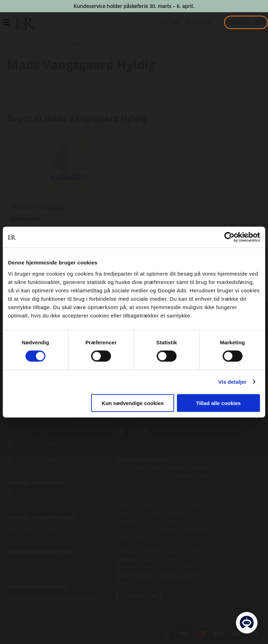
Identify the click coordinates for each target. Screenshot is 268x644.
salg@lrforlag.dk (40, 529)
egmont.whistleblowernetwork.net (52, 598)
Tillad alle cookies (218, 403)
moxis (123, 582)
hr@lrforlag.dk (37, 563)
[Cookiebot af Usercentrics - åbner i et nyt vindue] (229, 237)
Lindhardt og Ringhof (143, 460)
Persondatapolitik (103, 632)
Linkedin (147, 431)
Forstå (185, 574)
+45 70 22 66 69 (39, 444)
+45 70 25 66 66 (39, 494)
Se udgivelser (68, 202)
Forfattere (43, 45)
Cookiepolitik (67, 632)
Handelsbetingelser (28, 632)
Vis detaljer (233, 382)
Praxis (166, 574)
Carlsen (125, 559)
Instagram (134, 431)
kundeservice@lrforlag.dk (52, 459)
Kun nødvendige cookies (133, 403)
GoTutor (145, 574)
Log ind (201, 22)
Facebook (121, 431)
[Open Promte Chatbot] (247, 623)
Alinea (123, 574)
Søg (174, 22)
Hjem (13, 45)
